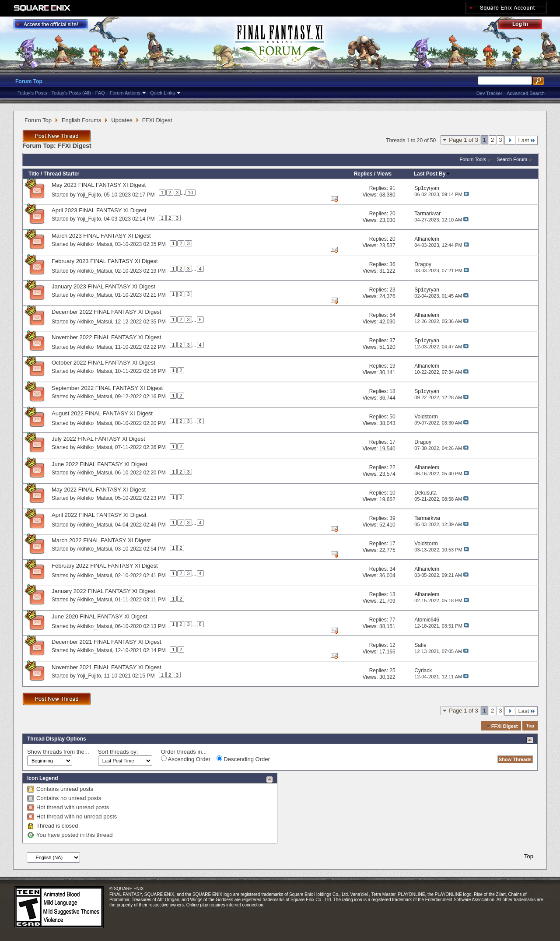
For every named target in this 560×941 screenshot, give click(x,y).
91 (392, 188)
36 (392, 264)
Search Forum (512, 159)
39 (392, 518)
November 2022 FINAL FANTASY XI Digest (106, 337)
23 (392, 290)
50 (392, 417)
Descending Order (243, 759)
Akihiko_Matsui (94, 244)
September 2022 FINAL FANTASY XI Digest (107, 388)
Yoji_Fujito (89, 194)
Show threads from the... (58, 752)
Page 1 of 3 (464, 140)
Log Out (525, 26)
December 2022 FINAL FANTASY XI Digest (106, 312)
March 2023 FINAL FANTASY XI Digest (101, 236)
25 (392, 671)
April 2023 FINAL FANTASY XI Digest (99, 210)
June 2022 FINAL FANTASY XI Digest (100, 464)
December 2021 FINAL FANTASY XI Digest (106, 642)
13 (392, 594)
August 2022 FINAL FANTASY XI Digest (102, 413)
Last (527, 140)
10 (190, 193)
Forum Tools (473, 159)
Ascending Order (186, 759)
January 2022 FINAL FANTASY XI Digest (103, 591)
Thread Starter (61, 174)
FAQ (100, 93)
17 (392, 442)
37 (392, 341)
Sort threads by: (118, 752)
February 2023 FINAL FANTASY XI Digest (105, 261)
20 (392, 214)
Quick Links (163, 93)
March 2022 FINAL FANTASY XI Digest (101, 540)
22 (392, 467)
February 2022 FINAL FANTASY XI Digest (105, 566)
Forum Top (29, 81)
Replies (363, 174)
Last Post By (432, 174)
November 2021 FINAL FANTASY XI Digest (106, 667)
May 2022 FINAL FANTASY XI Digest (99, 490)
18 (392, 391)
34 (392, 569)
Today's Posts (32, 93)
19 (392, 366)
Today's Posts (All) (71, 93)
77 (392, 620)
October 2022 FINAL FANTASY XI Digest (103, 363)
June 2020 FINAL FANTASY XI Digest (100, 616)
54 (392, 315)
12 (392, 645)
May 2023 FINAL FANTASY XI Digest (99, 185)
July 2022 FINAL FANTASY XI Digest (98, 439)
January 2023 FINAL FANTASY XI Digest (103, 286)
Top (530, 726)
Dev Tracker (489, 93)
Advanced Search (526, 93)
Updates (122, 120)
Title (34, 174)
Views (384, 174)
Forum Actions (125, 93)
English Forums (81, 120)
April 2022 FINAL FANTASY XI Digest (99, 515)
